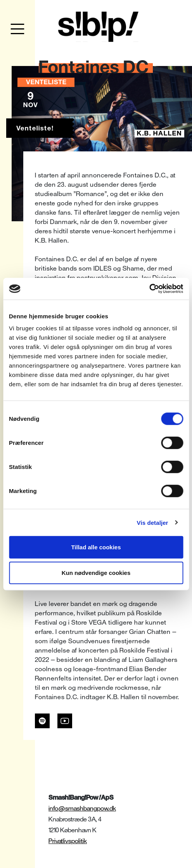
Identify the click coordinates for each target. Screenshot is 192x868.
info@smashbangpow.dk (82, 808)
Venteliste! (35, 128)
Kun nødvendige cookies (96, 572)
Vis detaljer (153, 522)
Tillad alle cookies (96, 547)
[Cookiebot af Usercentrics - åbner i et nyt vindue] (149, 289)
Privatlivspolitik (68, 841)
